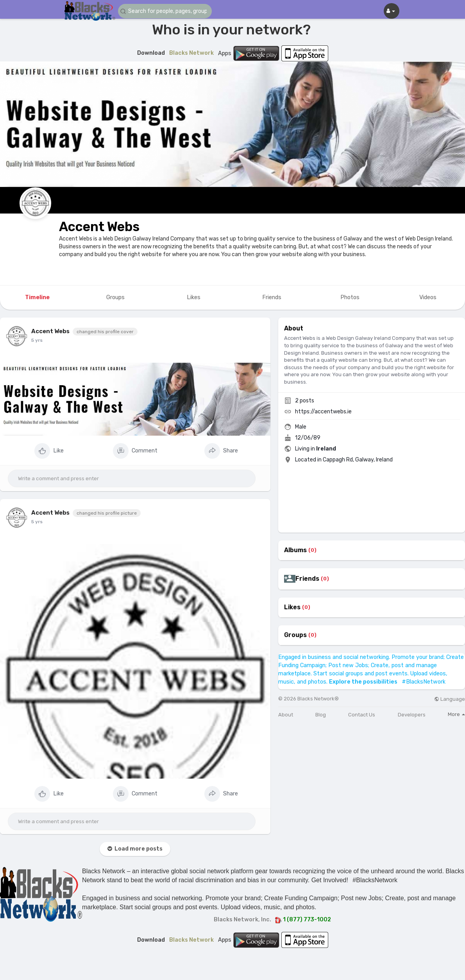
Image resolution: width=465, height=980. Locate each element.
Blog (321, 715)
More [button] (456, 714)
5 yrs (37, 340)
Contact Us (362, 715)
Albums (295, 550)
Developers (412, 715)
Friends (307, 579)
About (286, 715)
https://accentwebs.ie (323, 412)
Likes (292, 607)
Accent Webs (99, 227)
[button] (165, 11)
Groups (295, 635)
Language (450, 699)
